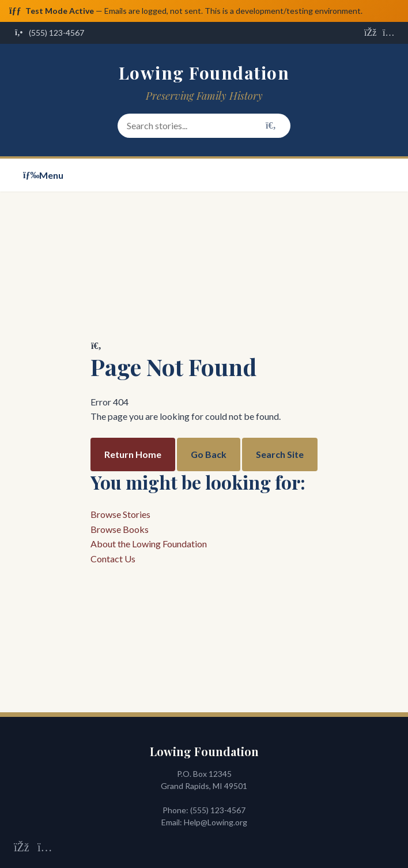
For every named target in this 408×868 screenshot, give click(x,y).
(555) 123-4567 (218, 811)
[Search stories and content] (204, 126)
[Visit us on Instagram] (388, 33)
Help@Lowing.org (216, 823)
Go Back (209, 454)
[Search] (271, 126)
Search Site (280, 454)
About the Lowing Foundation (149, 544)
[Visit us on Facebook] (370, 33)
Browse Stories (120, 514)
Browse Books (120, 529)
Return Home (133, 454)
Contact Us (113, 559)
